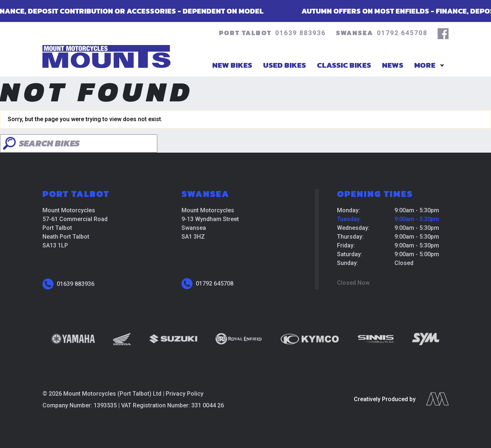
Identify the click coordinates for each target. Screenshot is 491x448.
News (393, 65)
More (425, 65)
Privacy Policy (185, 394)
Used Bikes (284, 65)
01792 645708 (402, 33)
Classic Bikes (344, 65)
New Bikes (232, 65)
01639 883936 (300, 33)
